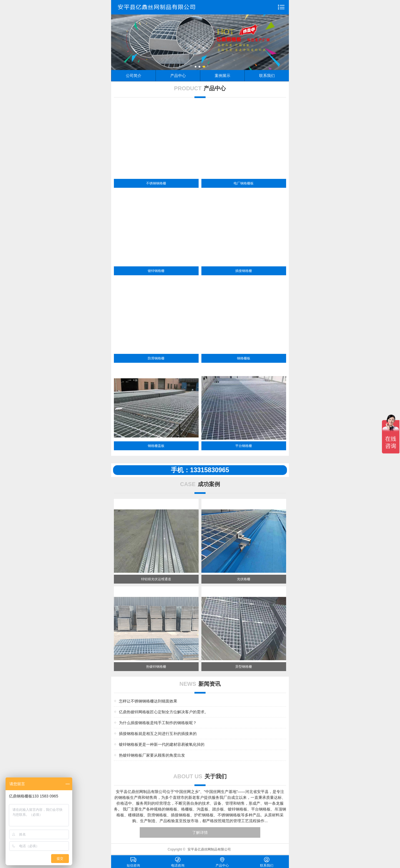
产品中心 (178, 76)
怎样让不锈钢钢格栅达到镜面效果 (148, 701)
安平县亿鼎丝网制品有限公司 (209, 849)
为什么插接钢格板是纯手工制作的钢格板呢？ (158, 723)
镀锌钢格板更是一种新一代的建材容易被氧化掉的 (162, 744)
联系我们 (267, 76)
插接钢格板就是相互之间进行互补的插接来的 (158, 734)
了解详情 (200, 832)
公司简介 (134, 76)
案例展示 (222, 76)
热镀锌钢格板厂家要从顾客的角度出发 (152, 755)
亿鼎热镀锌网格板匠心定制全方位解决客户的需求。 (164, 712)
